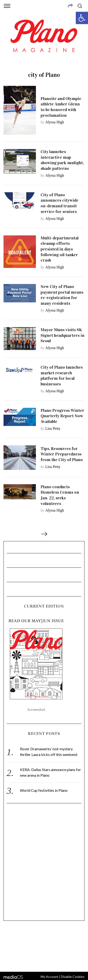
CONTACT (23, 938)
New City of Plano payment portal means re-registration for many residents (62, 295)
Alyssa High (55, 122)
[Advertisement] (44, 864)
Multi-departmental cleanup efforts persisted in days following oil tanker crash (60, 249)
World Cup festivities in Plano (44, 790)
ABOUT (9, 938)
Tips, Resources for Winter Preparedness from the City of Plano (62, 454)
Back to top (44, 962)
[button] (82, 18)
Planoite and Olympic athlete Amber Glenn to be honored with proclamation (61, 107)
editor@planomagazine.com (44, 949)
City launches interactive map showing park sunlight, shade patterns (62, 160)
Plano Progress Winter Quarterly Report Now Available (62, 416)
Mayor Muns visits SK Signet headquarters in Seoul (63, 335)
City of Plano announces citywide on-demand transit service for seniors (59, 203)
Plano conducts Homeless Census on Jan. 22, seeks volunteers (60, 495)
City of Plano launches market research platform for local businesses (62, 376)
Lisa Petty (53, 428)
